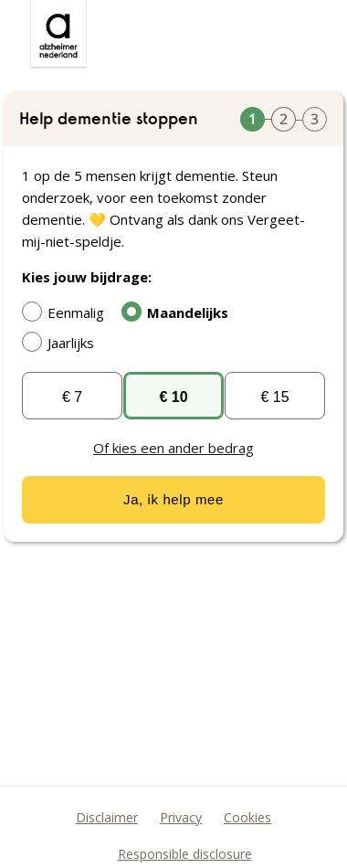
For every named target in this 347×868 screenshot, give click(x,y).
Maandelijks (179, 312)
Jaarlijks (63, 342)
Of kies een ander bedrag (173, 448)
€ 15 (274, 397)
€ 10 (173, 397)
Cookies (247, 817)
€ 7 (72, 397)
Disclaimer (107, 817)
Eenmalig (68, 312)
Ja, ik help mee (173, 499)
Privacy (181, 817)
